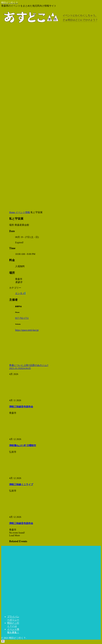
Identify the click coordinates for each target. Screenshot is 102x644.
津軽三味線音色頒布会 (21, 407)
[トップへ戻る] (3, 641)
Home (12, 212)
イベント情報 (23, 212)
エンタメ (20, 293)
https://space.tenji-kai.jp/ (27, 330)
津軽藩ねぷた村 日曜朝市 (23, 445)
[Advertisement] (51, 187)
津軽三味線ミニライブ (21, 484)
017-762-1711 (22, 318)
